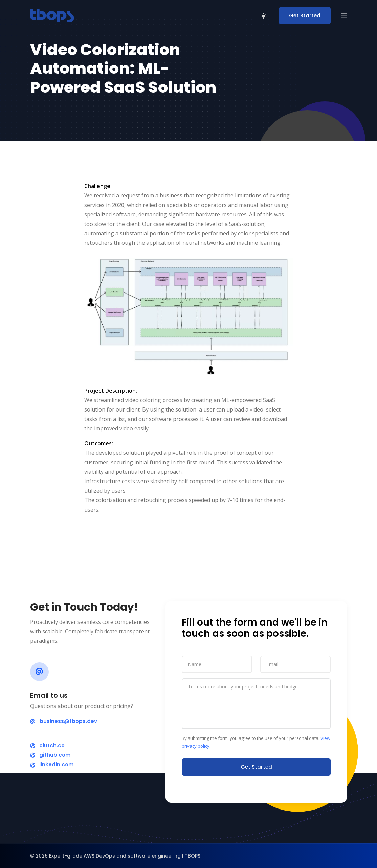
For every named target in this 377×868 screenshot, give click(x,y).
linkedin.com (52, 764)
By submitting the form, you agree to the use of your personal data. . (256, 742)
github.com (50, 755)
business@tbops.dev (64, 721)
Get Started (305, 15)
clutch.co (47, 745)
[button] (344, 16)
